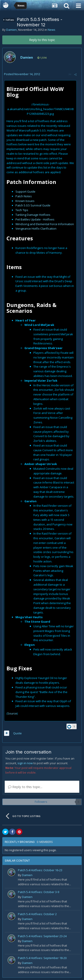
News (52, 30)
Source (12, 713)
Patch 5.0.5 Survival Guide (33, 205)
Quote (17, 733)
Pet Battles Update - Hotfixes (35, 219)
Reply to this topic (42, 40)
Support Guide (25, 191)
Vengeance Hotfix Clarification (36, 229)
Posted (22, 74)
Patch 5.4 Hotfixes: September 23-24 (42, 936)
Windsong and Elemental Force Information (45, 224)
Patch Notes (24, 196)
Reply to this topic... (25, 787)
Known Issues (25, 201)
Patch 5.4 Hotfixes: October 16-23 (40, 870)
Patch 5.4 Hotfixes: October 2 (37, 914)
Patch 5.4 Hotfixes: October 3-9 (39, 892)
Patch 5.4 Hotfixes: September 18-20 (42, 958)
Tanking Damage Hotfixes (33, 215)
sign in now (25, 763)
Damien (12, 30)
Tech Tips (22, 210)
